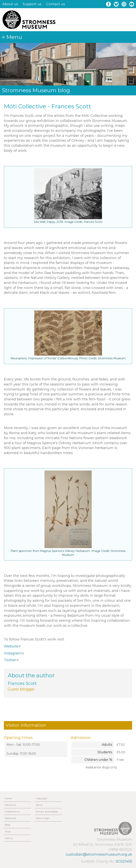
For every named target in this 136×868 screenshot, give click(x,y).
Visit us (9, 838)
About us (10, 4)
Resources (10, 818)
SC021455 (124, 861)
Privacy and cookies (47, 812)
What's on (11, 805)
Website (12, 646)
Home (8, 798)
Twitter (11, 660)
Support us (32, 4)
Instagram (14, 653)
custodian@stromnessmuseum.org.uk (99, 854)
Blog (7, 825)
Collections (12, 812)
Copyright (42, 798)
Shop (8, 831)
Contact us (56, 4)
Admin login (43, 818)
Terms (39, 805)
